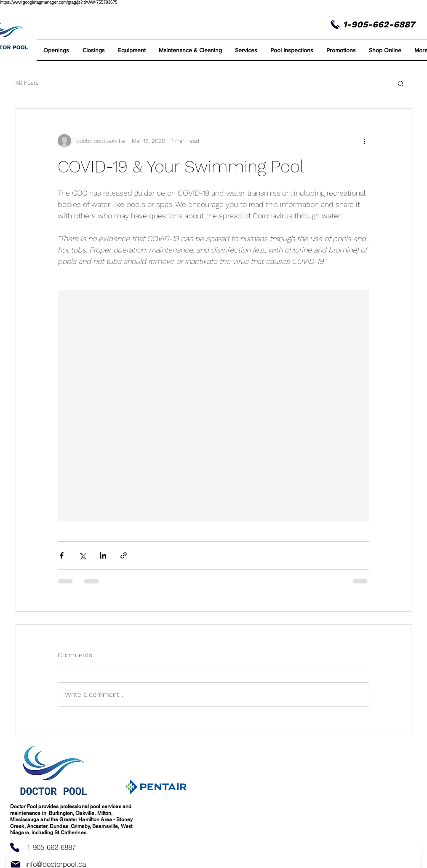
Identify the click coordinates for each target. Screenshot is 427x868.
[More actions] (364, 141)
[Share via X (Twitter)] (82, 555)
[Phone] (15, 848)
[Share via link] (124, 555)
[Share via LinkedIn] (103, 555)
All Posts (27, 83)
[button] (190, 50)
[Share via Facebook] (62, 555)
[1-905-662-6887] (51, 847)
